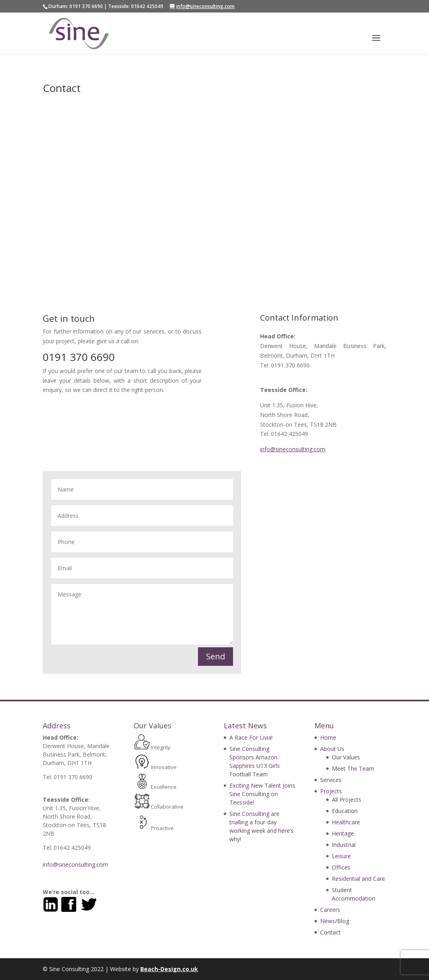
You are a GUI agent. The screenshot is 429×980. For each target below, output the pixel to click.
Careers (330, 910)
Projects (331, 791)
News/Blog (335, 921)
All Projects (347, 800)
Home (328, 737)
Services (331, 780)
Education (345, 811)
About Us (332, 749)
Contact (330, 932)
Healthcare (346, 822)
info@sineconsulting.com (293, 449)
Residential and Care (358, 879)
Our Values (346, 757)
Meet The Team (353, 768)
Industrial (344, 845)
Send (216, 656)
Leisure (341, 856)
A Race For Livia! (251, 737)
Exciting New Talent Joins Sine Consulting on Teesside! (262, 794)
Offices (341, 867)
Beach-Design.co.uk (169, 969)
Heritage (343, 833)
